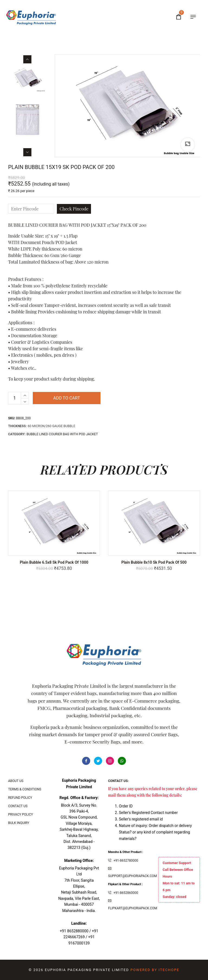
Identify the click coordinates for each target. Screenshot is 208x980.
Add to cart (66, 398)
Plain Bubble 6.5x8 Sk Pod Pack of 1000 (54, 562)
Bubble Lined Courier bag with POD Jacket (62, 434)
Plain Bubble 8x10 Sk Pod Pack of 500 (154, 562)
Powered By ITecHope (155, 970)
